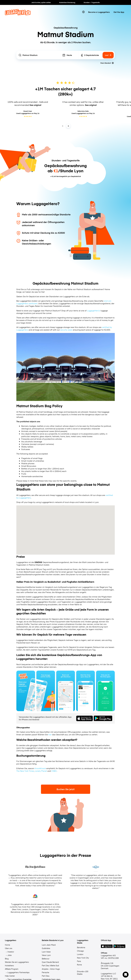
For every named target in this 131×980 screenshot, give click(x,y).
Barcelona (81, 947)
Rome (79, 965)
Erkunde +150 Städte (83, 973)
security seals (66, 330)
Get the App (119, 12)
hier (50, 734)
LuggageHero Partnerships (18, 972)
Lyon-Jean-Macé (49, 945)
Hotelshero (9, 965)
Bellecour (46, 959)
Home (7, 945)
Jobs (10, 955)
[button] (126, 975)
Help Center (10, 976)
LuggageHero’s (94, 311)
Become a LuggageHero (99, 12)
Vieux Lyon (46, 955)
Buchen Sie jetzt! (66, 789)
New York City (83, 958)
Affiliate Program (12, 969)
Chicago (80, 951)
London (80, 954)
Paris (79, 961)
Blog (7, 959)
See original (35, 105)
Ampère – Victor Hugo (51, 969)
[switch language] (83, 12)
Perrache (45, 972)
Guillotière (46, 948)
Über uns (9, 948)
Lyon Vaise (46, 952)
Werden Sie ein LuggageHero (17, 962)
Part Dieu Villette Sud (50, 965)
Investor (11, 952)
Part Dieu (46, 976)
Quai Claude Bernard (50, 962)
